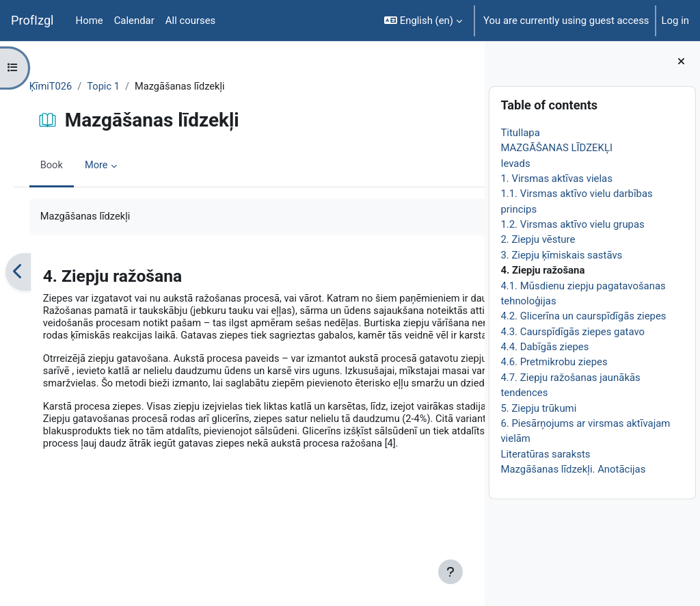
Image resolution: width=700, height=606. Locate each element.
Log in (675, 21)
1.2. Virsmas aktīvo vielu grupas (572, 224)
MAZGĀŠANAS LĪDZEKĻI (556, 148)
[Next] (469, 273)
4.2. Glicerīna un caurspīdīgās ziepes (583, 316)
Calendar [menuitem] (134, 21)
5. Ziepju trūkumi (538, 408)
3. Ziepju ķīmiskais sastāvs (561, 255)
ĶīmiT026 (70, 87)
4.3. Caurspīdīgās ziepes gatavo (573, 332)
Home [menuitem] (90, 21)
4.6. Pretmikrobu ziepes (554, 362)
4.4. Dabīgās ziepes (544, 347)
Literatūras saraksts (545, 454)
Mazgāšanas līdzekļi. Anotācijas (573, 469)
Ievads (515, 163)
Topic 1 (124, 87)
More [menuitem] (116, 166)
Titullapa (520, 133)
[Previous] (37, 273)
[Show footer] (450, 572)
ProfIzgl (32, 20)
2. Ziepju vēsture (538, 239)
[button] (423, 21)
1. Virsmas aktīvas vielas (556, 179)
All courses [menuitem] (191, 21)
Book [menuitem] (71, 166)
